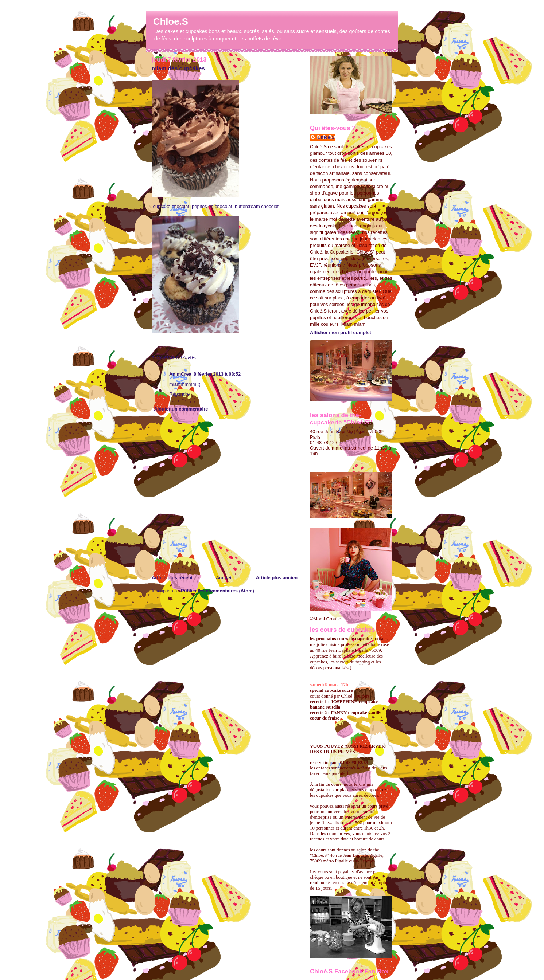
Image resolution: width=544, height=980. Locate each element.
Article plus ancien (277, 578)
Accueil (224, 578)
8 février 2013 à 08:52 (217, 374)
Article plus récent (172, 578)
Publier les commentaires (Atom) (217, 591)
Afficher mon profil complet (341, 332)
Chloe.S (171, 21)
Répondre (179, 394)
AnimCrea (180, 374)
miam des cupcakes (178, 68)
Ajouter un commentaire (181, 409)
